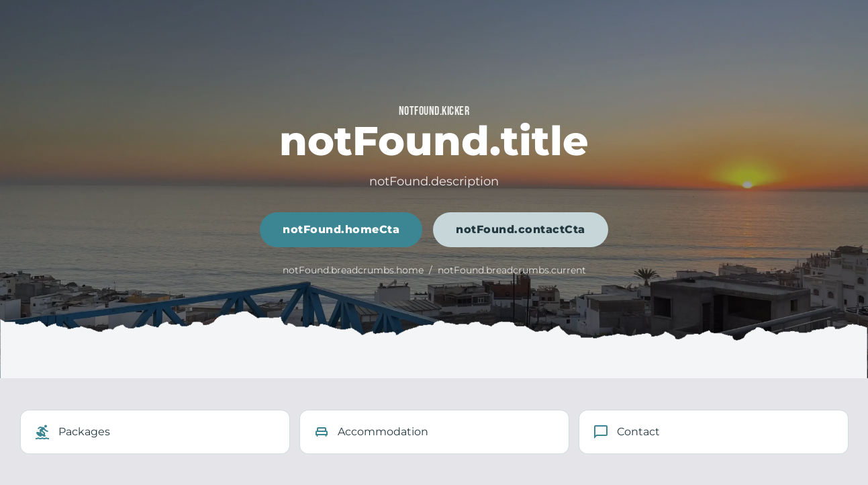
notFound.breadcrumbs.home (353, 270)
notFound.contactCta (521, 229)
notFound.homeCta (341, 229)
